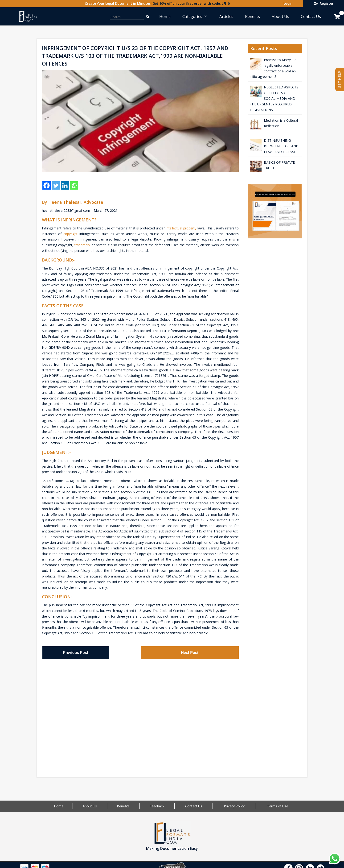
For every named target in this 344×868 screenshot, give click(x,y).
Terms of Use (278, 806)
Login (287, 3)
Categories (195, 16)
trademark (82, 245)
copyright (70, 234)
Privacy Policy (234, 806)
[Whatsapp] (74, 185)
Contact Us (311, 16)
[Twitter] (56, 185)
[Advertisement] (140, 714)
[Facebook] (47, 185)
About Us (280, 16)
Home (165, 16)
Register (324, 3)
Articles (226, 16)
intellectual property (181, 228)
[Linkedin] (65, 185)
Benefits (252, 16)
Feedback (157, 806)
